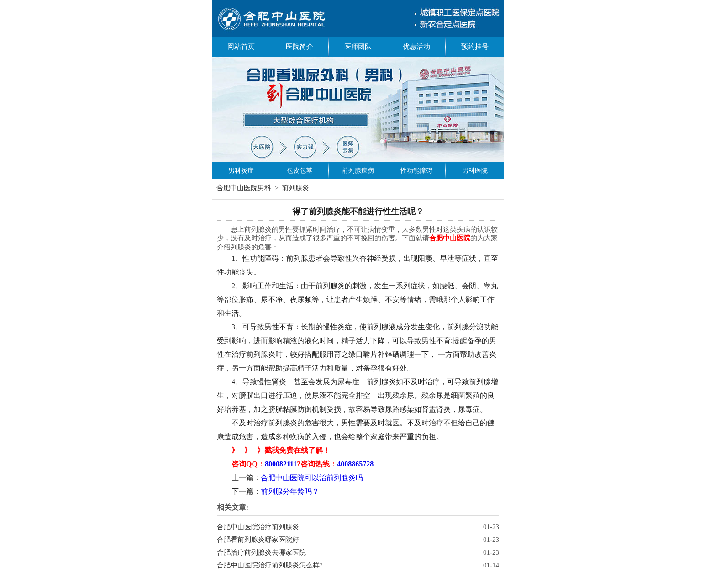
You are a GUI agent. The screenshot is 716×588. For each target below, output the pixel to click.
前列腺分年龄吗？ (290, 491)
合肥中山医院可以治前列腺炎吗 (312, 478)
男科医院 (475, 171)
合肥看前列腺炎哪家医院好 (258, 540)
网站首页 (241, 47)
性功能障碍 (416, 171)
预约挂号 (475, 47)
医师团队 (358, 47)
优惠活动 (416, 47)
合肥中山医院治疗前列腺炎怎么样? (270, 565)
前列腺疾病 (358, 171)
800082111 (281, 464)
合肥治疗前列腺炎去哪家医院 (261, 552)
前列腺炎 (295, 188)
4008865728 (355, 464)
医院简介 (300, 47)
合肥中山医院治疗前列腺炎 (258, 527)
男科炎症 (241, 171)
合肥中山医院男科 (244, 188)
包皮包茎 (300, 171)
